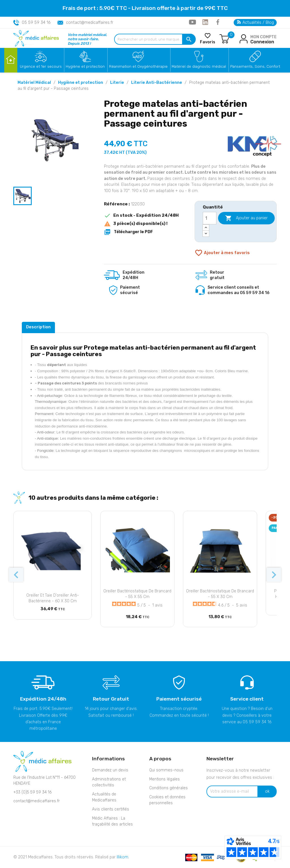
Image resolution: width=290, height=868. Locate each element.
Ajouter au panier (246, 218)
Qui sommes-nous (166, 770)
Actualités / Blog (255, 23)
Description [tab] (38, 327)
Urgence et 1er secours (41, 66)
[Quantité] (210, 218)
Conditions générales (169, 788)
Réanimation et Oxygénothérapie (138, 66)
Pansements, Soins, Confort (255, 66)
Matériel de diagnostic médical (199, 66)
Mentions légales (165, 779)
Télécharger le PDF (128, 232)
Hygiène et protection (85, 66)
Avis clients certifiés (111, 809)
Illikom (122, 857)
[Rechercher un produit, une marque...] (155, 39)
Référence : (117, 204)
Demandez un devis (110, 770)
